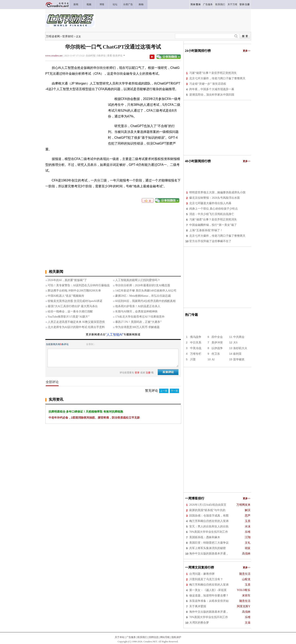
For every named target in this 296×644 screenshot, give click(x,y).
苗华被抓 (239, 359)
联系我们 (142, 637)
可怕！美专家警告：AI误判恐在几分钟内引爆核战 (79, 285)
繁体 (198, 4)
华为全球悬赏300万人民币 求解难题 (137, 327)
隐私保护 (176, 637)
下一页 (174, 391)
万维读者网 (53, 36)
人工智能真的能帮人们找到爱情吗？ (138, 280)
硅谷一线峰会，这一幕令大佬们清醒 (70, 311)
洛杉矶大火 (240, 348)
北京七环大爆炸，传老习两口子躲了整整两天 (217, 78)
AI (213, 359)
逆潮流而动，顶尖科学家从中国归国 (212, 95)
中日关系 (196, 343)
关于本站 (120, 637)
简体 (193, 4)
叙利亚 (237, 354)
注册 (247, 4)
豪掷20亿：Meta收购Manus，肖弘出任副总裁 (143, 296)
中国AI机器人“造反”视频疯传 (66, 296)
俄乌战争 (196, 337)
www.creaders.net (54, 56)
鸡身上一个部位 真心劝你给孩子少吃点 (214, 209)
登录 (242, 4)
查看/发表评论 (115, 56)
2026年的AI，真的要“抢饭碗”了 (67, 280)
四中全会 (217, 337)
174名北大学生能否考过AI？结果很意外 (140, 317)
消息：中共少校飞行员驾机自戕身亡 (212, 214)
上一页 (164, 391)
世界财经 (68, 36)
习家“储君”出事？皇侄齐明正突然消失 (213, 73)
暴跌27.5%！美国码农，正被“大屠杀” (138, 322)
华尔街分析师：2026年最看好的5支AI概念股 (143, 285)
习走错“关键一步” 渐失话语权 (208, 84)
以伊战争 (217, 348)
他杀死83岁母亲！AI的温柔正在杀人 (138, 306)
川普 (193, 359)
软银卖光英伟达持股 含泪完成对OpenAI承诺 (75, 301)
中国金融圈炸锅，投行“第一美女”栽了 (213, 225)
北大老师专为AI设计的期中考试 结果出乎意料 (76, 327)
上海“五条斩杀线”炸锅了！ (206, 230)
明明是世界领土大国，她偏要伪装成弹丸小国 (217, 192)
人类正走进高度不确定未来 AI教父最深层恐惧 (76, 322)
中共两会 (239, 337)
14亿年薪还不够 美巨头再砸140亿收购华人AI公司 (146, 291)
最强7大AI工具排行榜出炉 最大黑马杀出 (73, 306)
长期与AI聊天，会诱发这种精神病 (136, 311)
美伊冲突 (217, 343)
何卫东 (216, 354)
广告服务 (131, 637)
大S (235, 343)
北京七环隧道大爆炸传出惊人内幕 (210, 203)
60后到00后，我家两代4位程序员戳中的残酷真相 (145, 301)
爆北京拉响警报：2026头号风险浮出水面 (215, 198)
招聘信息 (154, 637)
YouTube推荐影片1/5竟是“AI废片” (69, 317)
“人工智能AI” (115, 335)
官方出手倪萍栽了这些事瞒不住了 (210, 241)
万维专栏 (196, 354)
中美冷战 (196, 348)
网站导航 (165, 637)
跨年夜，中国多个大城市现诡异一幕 (212, 89)
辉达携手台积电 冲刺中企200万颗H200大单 (74, 291)
